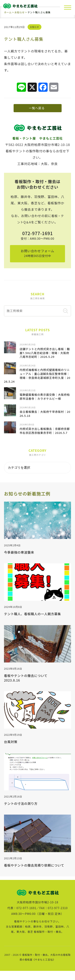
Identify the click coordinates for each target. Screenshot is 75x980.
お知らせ (35, 27)
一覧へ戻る (36, 109)
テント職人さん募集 (25, 39)
